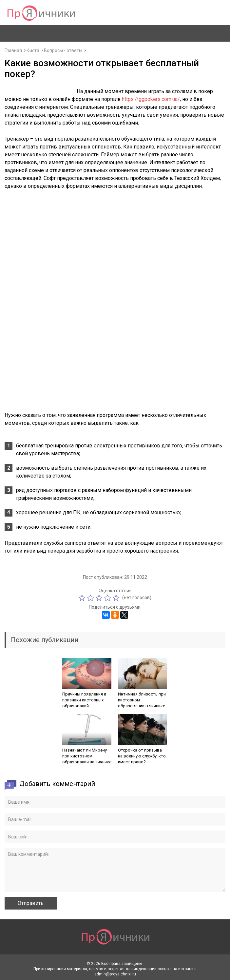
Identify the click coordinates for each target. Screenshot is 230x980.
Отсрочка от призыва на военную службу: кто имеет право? (142, 756)
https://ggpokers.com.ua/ (151, 99)
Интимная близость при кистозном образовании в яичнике (142, 700)
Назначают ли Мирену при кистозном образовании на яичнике (87, 756)
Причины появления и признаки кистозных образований (84, 700)
